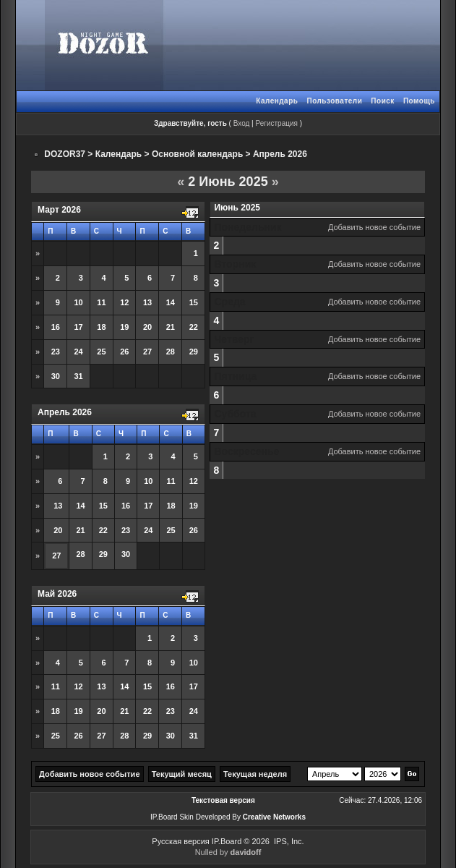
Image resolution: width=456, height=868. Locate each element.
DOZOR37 (65, 154)
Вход (242, 123)
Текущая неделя (255, 774)
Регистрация (276, 123)
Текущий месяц (182, 774)
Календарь (277, 101)
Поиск (383, 101)
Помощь (419, 101)
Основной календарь (197, 154)
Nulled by (228, 852)
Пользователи (334, 101)
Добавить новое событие (374, 227)
